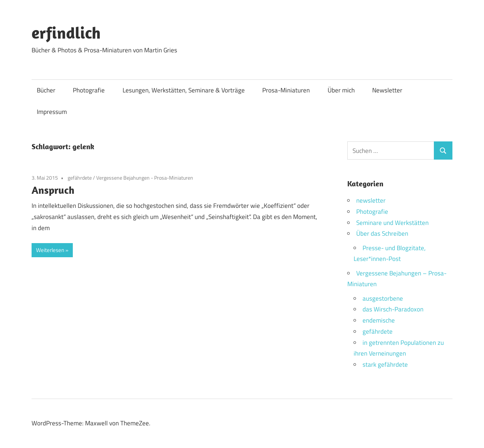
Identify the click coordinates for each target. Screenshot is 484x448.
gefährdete (80, 178)
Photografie (89, 90)
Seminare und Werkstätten (392, 223)
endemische (379, 320)
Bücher (46, 90)
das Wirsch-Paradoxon (393, 309)
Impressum (52, 112)
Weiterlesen (50, 250)
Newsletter (387, 90)
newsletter (371, 200)
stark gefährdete (385, 364)
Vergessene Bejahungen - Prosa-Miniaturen (145, 178)
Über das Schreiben (382, 233)
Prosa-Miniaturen (286, 90)
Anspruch (53, 190)
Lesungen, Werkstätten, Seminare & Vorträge (184, 90)
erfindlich (66, 33)
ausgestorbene (383, 298)
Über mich (341, 90)
